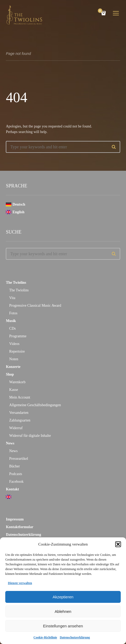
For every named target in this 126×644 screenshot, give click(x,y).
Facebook (16, 482)
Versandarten (19, 413)
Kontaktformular (19, 527)
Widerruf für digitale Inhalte (30, 436)
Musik (11, 321)
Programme (18, 336)
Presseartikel (19, 459)
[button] (118, 544)
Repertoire (17, 351)
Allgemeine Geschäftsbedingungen (35, 405)
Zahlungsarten (20, 420)
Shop (10, 374)
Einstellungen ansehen (63, 626)
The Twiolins (16, 283)
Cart (101, 11)
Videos (14, 344)
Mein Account (20, 397)
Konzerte (13, 367)
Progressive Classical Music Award (35, 306)
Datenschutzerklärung (75, 637)
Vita (12, 298)
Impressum (15, 519)
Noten (14, 359)
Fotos (13, 313)
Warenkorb (17, 382)
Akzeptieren (63, 597)
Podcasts (16, 474)
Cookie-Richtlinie (45, 637)
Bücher (14, 466)
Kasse (14, 390)
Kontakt (12, 489)
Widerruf (16, 428)
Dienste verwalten (20, 583)
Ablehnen (63, 611)
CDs (12, 328)
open (116, 13)
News (10, 443)
